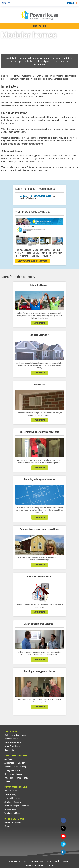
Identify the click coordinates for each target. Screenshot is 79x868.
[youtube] (63, 836)
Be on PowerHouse (13, 746)
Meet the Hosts (11, 739)
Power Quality (10, 794)
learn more (40, 323)
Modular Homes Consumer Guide (35, 196)
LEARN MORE (40, 373)
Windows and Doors (13, 813)
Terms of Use (52, 861)
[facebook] (63, 820)
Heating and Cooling (13, 774)
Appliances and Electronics (16, 763)
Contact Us (9, 750)
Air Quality (9, 759)
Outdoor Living (11, 791)
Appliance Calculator (13, 822)
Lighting (8, 782)
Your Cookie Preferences (33, 861)
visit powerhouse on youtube (33, 261)
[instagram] (63, 844)
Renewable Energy (12, 798)
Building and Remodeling (15, 767)
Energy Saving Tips (13, 770)
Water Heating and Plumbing (17, 806)
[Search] (72, 3)
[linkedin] (63, 852)
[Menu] (6, 3)
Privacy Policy (14, 861)
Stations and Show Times (15, 735)
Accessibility (65, 861)
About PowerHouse (13, 743)
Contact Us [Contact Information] (39, 26)
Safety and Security (13, 802)
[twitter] (63, 828)
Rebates (8, 826)
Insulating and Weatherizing (16, 778)
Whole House (10, 810)
